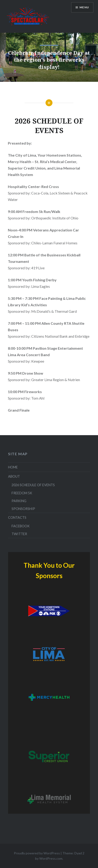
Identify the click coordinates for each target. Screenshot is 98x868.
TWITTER (19, 534)
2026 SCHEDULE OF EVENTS (33, 485)
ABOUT (14, 476)
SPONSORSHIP (23, 509)
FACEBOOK (21, 526)
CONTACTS (17, 517)
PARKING (19, 501)
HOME (13, 467)
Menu (84, 7)
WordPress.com (51, 858)
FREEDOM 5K (22, 493)
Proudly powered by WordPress (37, 853)
